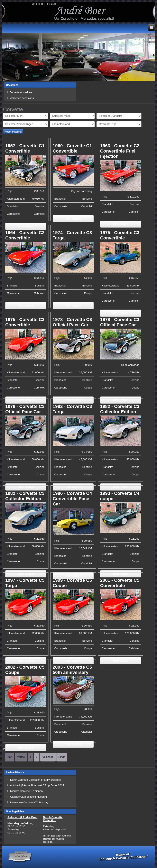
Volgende (48, 757)
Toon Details (73, 219)
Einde (62, 757)
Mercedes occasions (22, 98)
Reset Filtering (13, 132)
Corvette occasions (21, 92)
